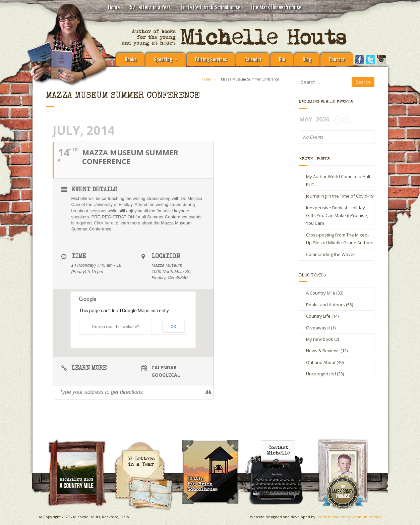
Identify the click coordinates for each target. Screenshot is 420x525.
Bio (282, 59)
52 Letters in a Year (150, 7)
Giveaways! (318, 328)
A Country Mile (321, 293)
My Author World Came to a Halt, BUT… (339, 180)
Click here (104, 223)
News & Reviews (323, 351)
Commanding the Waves (331, 254)
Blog (307, 59)
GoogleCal (166, 375)
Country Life (318, 316)
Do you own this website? (115, 327)
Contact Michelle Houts (279, 441)
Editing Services (211, 59)
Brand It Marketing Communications (349, 517)
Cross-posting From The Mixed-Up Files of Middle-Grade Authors (340, 239)
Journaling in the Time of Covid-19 (340, 196)
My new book (320, 339)
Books (131, 59)
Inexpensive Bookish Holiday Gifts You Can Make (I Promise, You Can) (337, 216)
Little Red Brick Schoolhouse (211, 7)
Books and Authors (325, 305)
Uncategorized (321, 374)
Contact (337, 59)
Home (114, 7)
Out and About (321, 362)
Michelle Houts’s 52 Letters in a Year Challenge (146, 444)
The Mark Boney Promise (276, 7)
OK (173, 327)
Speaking (163, 59)
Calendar (253, 59)
